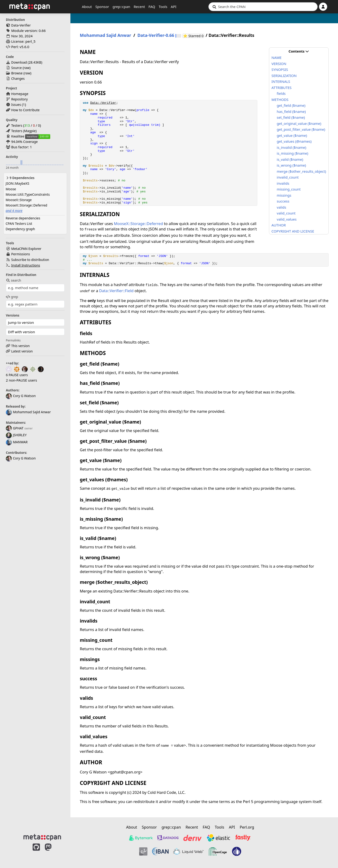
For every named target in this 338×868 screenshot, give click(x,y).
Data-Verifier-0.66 (156, 35)
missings (284, 195)
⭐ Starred (194, 36)
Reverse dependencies (23, 218)
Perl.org (247, 827)
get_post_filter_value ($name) (301, 129)
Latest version (22, 351)
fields (281, 93)
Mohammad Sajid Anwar (28, 412)
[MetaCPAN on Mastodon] (53, 852)
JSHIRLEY (16, 435)
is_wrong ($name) (291, 165)
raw (27, 68)
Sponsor (102, 7)
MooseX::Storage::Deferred (26, 205)
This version (21, 346)
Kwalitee (18, 136)
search (13, 280)
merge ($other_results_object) (301, 171)
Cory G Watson (21, 396)
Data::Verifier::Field (116, 291)
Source (17, 68)
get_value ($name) (292, 135)
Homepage (20, 94)
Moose (11, 189)
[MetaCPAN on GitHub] (36, 852)
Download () (27, 62)
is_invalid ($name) (292, 147)
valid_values (287, 219)
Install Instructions (26, 265)
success (283, 201)
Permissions (21, 254)
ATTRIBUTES (282, 88)
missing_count (289, 189)
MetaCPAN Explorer (26, 249)
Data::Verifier (103, 103)
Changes (18, 78)
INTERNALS (281, 81)
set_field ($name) (291, 117)
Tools (163, 7)
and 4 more (14, 211)
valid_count (286, 213)
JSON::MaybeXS (17, 183)
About (87, 7)
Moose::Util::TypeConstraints (28, 194)
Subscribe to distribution (30, 260)
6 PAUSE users (17, 375)
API (174, 7)
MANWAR (17, 442)
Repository (19, 99)
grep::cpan (121, 7)
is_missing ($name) (292, 153)
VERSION (279, 64)
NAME (277, 57)
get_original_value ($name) (299, 123)
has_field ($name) (291, 111)
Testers (17, 125)
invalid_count (288, 177)
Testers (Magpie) (24, 131)
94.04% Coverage (25, 142)
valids (281, 207)
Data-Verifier (21, 25)
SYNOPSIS (280, 69)
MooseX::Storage (19, 200)
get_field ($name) (291, 105)
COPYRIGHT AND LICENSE (293, 231)
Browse (17, 73)
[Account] (323, 7)
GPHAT (15, 428)
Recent (139, 7)
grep (12, 297)
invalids (283, 183)
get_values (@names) (294, 141)
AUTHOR (279, 225)
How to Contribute (25, 110)
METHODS (280, 99)
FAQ (152, 7)
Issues (16, 105)
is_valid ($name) (290, 159)
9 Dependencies (20, 178)
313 (27, 125)
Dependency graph (20, 229)
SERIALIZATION (284, 76)
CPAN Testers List (19, 224)
